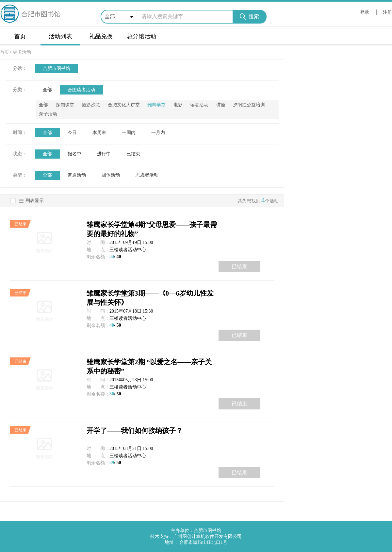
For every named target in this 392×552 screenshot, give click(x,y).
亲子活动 (48, 114)
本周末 (99, 133)
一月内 (158, 133)
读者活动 (199, 105)
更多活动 (22, 52)
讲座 (221, 105)
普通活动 (77, 175)
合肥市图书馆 (57, 69)
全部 (47, 90)
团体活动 (111, 175)
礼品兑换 (101, 36)
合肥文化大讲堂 (124, 105)
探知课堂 (65, 105)
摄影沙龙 (91, 105)
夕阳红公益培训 (249, 105)
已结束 (133, 154)
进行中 (104, 154)
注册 (387, 12)
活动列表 (60, 36)
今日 (72, 133)
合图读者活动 (81, 90)
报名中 (74, 154)
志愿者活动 (147, 175)
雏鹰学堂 (156, 105)
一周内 (129, 133)
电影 (178, 105)
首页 (20, 36)
